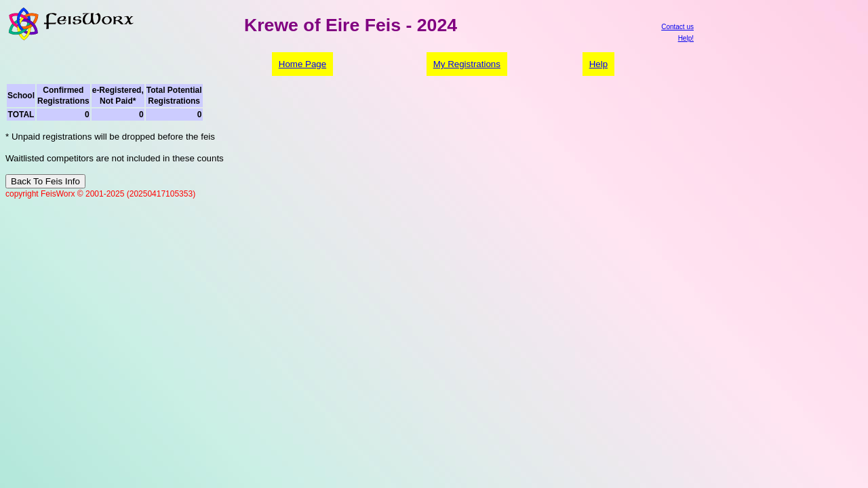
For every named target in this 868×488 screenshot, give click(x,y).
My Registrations (467, 64)
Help (598, 64)
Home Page (302, 64)
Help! (686, 38)
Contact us (677, 27)
